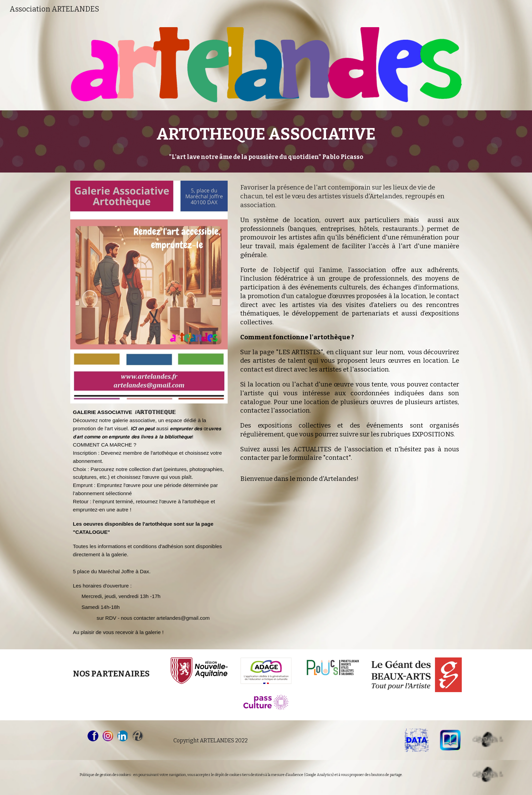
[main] (266, 142)
